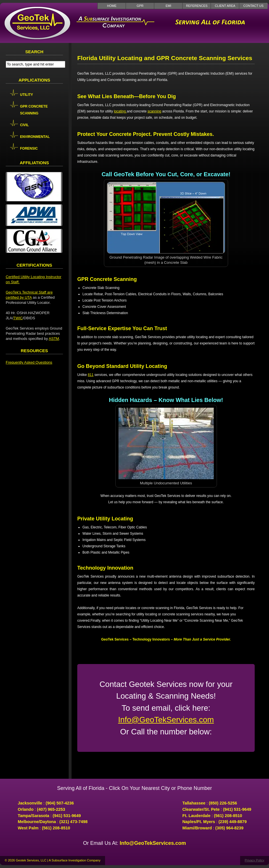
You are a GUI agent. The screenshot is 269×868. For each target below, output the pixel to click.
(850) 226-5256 (223, 803)
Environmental (35, 137)
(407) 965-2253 (51, 809)
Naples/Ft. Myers (199, 822)
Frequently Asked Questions (29, 362)
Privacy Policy (254, 860)
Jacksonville (30, 803)
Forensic (29, 148)
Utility (26, 95)
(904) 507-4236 (60, 803)
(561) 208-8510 (56, 828)
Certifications (34, 265)
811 (91, 375)
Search (34, 52)
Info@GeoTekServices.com (166, 720)
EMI (169, 6)
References (197, 6)
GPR (140, 6)
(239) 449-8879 (233, 822)
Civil (24, 125)
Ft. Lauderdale (196, 816)
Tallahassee (194, 803)
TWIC (18, 318)
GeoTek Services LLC (37, 23)
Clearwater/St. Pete (201, 809)
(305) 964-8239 (229, 828)
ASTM (54, 339)
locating (120, 111)
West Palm (28, 828)
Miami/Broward (197, 828)
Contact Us (253, 6)
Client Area (225, 6)
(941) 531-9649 (67, 816)
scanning (154, 111)
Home (112, 6)
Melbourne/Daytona (37, 822)
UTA (28, 297)
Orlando (26, 809)
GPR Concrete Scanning (34, 110)
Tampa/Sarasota (33, 816)
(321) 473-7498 (74, 822)
